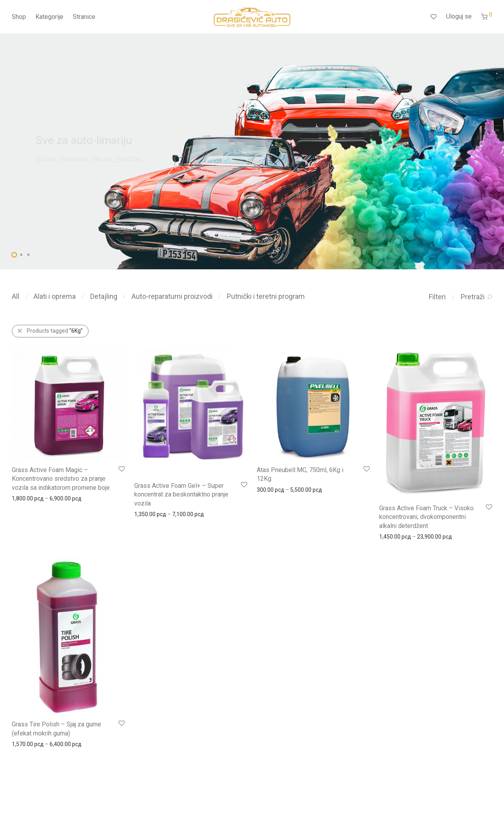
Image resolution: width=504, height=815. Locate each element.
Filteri (437, 297)
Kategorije (49, 17)
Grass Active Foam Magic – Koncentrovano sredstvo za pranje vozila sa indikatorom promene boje (61, 479)
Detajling (104, 296)
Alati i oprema (55, 296)
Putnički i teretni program (266, 296)
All (16, 296)
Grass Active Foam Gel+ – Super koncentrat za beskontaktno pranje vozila (181, 495)
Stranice (84, 17)
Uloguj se (459, 16)
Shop (19, 17)
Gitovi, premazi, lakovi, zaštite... (90, 159)
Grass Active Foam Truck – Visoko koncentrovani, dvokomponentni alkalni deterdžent (426, 517)
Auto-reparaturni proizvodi (172, 296)
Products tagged (55, 331)
